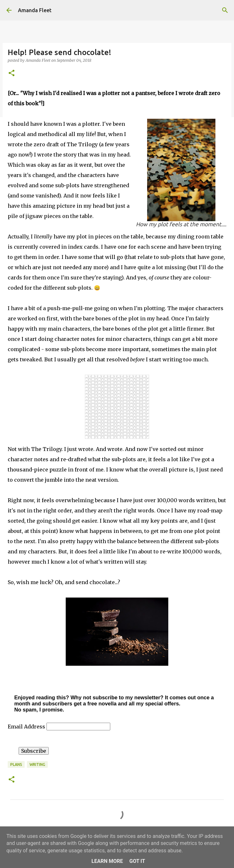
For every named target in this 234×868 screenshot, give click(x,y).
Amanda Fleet (35, 10)
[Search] (225, 10)
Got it (137, 861)
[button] (12, 73)
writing (37, 764)
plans (16, 764)
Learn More (107, 861)
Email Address (27, 727)
